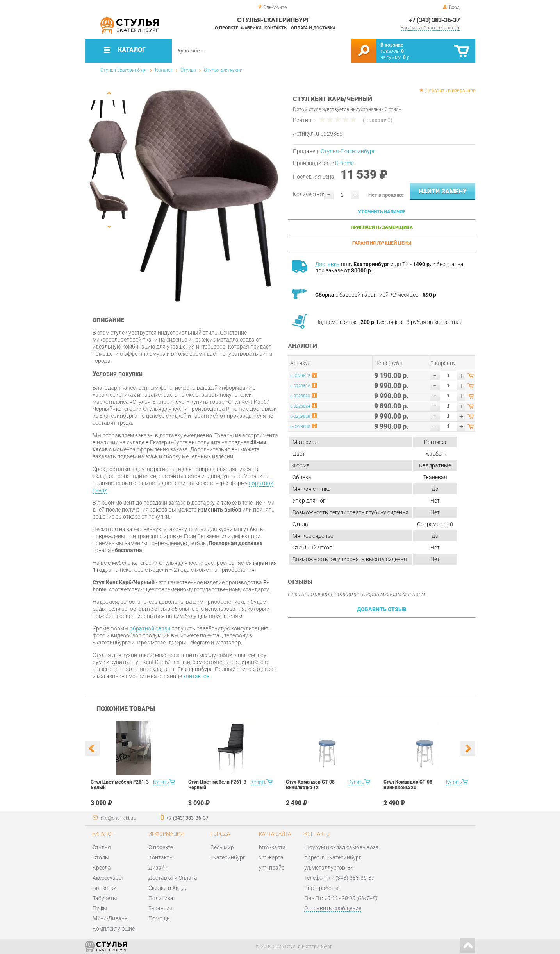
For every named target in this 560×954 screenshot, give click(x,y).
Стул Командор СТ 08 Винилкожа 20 (408, 785)
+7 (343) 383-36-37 (434, 20)
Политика (161, 898)
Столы (101, 857)
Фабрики (251, 28)
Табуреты (105, 898)
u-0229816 (300, 386)
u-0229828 (300, 416)
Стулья (188, 70)
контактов (196, 676)
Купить (161, 782)
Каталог (164, 70)
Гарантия (161, 908)
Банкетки (104, 888)
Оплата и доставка (313, 28)
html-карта (272, 847)
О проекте (226, 28)
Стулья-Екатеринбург (124, 70)
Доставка (327, 264)
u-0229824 (300, 406)
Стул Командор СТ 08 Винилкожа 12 (310, 785)
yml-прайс (272, 868)
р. (407, 57)
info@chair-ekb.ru (118, 818)
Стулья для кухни (223, 70)
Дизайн (158, 868)
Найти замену (443, 191)
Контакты (276, 28)
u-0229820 (300, 396)
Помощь (159, 918)
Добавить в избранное (450, 91)
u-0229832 (300, 427)
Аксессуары (108, 878)
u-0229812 (300, 376)
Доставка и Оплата (173, 878)
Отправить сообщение (333, 908)
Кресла (102, 868)
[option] (207, 195)
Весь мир (222, 847)
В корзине (392, 45)
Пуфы (100, 908)
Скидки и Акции (168, 888)
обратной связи (150, 628)
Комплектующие (114, 929)
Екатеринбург (228, 857)
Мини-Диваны (111, 918)
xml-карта (271, 857)
